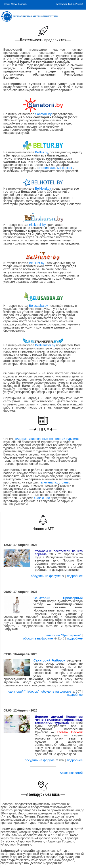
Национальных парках (56, 168)
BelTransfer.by (46, 345)
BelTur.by (42, 152)
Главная (7, 4)
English (71, 4)
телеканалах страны (54, 482)
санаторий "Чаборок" (24, 692)
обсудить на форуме (46, 576)
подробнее (75, 576)
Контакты (23, 4)
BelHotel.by (43, 188)
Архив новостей (71, 773)
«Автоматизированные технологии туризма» (47, 439)
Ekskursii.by (37, 225)
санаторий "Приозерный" (63, 635)
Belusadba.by (39, 306)
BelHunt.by (37, 263)
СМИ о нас (42, 498)
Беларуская (62, 4)
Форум (14, 4)
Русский (79, 4)
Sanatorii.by (43, 114)
